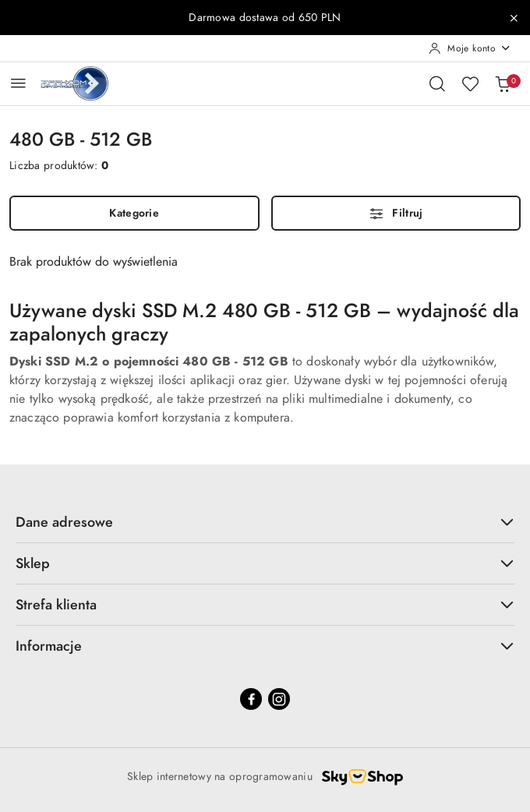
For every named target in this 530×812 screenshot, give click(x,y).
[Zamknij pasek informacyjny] (514, 18)
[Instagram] (279, 699)
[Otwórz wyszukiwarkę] (437, 83)
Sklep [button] (265, 563)
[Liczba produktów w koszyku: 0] (503, 83)
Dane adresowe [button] (265, 522)
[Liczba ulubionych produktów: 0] (470, 83)
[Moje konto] (470, 48)
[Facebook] (251, 699)
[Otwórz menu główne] (18, 83)
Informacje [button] (265, 646)
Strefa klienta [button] (265, 604)
